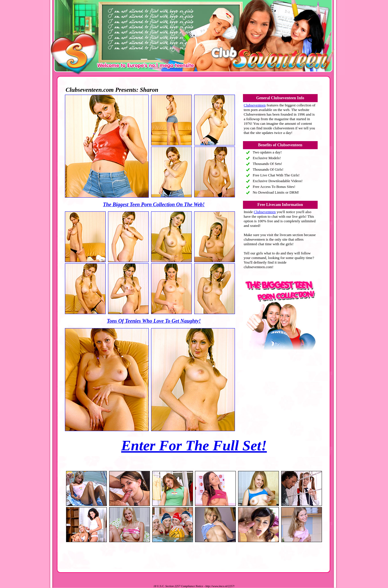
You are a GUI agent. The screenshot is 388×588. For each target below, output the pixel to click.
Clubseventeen (255, 105)
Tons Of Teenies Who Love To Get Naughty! (154, 321)
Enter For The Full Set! (194, 445)
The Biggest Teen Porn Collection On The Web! (154, 205)
